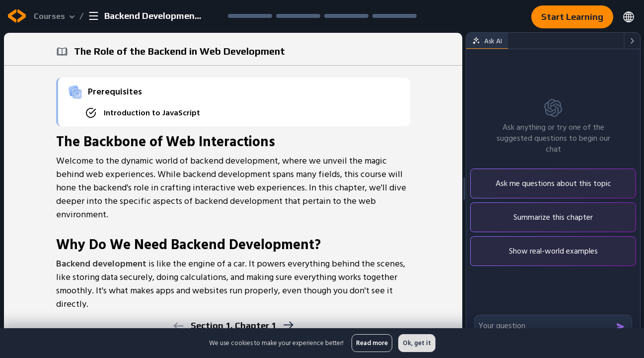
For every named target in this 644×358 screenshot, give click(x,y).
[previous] (179, 326)
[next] (288, 325)
